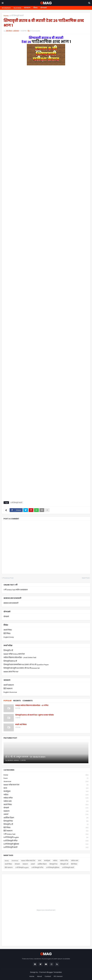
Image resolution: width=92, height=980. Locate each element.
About (39, 976)
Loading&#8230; (46, 285)
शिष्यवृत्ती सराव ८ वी (10, 661)
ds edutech (6, 8)
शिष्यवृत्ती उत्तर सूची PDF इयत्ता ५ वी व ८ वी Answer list (22, 668)
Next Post (85, 578)
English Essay (9, 637)
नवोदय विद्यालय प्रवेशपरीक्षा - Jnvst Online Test (20, 657)
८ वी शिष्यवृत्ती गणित (46, 841)
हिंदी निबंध (7, 634)
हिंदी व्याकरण (8, 689)
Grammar (46, 782)
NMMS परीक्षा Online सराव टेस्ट (14, 654)
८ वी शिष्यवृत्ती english (46, 838)
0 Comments (35, 31)
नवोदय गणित (46, 798)
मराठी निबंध (8, 630)
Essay (46, 775)
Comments (28, 701)
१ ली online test (46, 834)
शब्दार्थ (46, 814)
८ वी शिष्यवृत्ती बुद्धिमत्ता (46, 844)
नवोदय (46, 795)
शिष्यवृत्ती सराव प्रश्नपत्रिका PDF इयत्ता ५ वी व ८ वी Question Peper (26, 665)
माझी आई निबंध (21, 725)
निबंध (35, 8)
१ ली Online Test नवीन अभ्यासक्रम (16, 590)
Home (6, 16)
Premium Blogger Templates (51, 972)
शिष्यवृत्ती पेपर (46, 821)
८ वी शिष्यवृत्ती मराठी (17, 16)
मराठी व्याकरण (9, 685)
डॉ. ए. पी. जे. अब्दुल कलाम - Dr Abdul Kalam (25, 757)
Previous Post (8, 578)
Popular (8, 701)
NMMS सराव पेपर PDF (11, 672)
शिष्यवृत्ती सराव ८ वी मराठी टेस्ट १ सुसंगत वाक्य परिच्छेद (34, 715)
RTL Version (58, 976)
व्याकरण (27, 8)
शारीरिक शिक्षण (46, 818)
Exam (46, 778)
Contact (48, 976)
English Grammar (10, 692)
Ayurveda (17, 8)
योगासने (44, 8)
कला (46, 788)
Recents (17, 701)
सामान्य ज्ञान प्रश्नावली (11, 603)
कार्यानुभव (46, 791)
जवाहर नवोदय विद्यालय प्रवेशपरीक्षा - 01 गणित (32, 706)
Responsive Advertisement (46, 910)
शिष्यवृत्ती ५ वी (8, 650)
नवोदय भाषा (46, 801)
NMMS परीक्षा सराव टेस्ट (46, 785)
